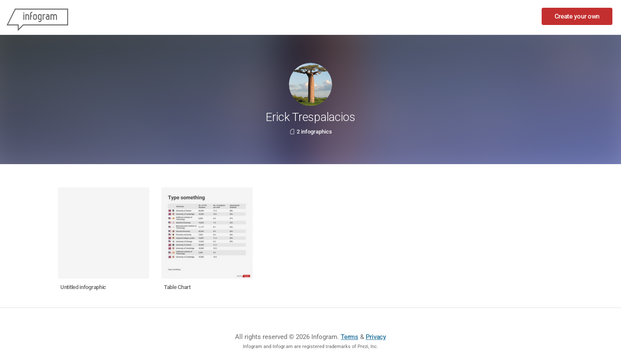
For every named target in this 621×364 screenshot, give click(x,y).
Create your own (577, 16)
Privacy (376, 337)
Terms (350, 337)
